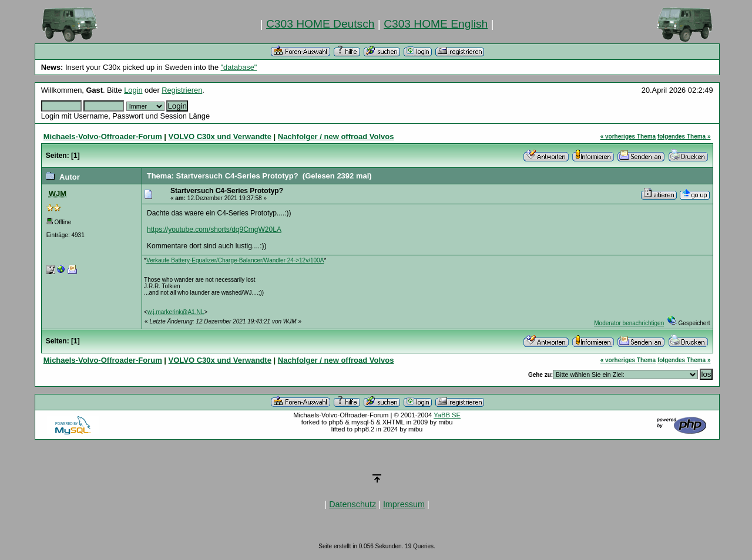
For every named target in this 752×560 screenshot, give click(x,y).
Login (133, 90)
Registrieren (182, 90)
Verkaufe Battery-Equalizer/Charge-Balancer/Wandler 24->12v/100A (235, 260)
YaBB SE (447, 415)
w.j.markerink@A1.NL (176, 312)
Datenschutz (352, 504)
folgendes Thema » (684, 136)
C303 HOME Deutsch (320, 24)
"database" (239, 67)
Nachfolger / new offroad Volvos (336, 136)
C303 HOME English (436, 24)
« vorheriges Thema (628, 136)
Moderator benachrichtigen (629, 323)
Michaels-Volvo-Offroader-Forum (103, 136)
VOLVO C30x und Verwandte (220, 136)
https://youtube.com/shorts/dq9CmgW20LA (214, 230)
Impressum (404, 504)
